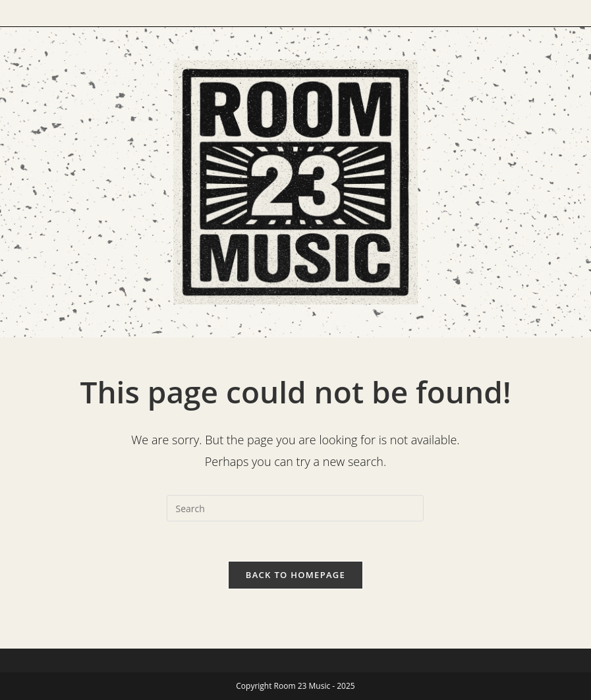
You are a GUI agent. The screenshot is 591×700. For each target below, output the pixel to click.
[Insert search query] (295, 508)
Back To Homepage (295, 575)
